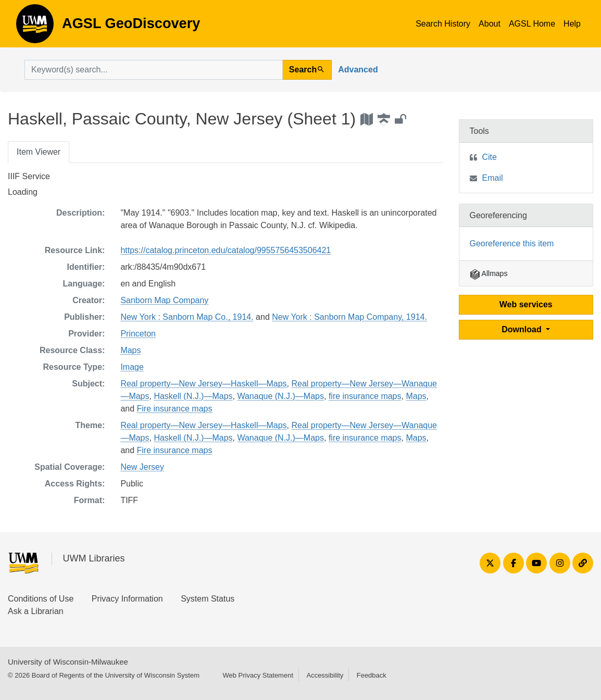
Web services (526, 304)
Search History (443, 24)
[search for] (154, 70)
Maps (130, 350)
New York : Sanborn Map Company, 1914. (349, 317)
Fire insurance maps (175, 409)
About (490, 24)
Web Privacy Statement (258, 675)
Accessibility (325, 675)
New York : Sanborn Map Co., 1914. (187, 317)
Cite (490, 157)
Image (132, 367)
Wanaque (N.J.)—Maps (280, 396)
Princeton (138, 334)
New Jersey (142, 467)
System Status (208, 599)
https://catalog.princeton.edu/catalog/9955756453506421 (226, 250)
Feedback (372, 675)
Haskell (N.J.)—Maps (193, 396)
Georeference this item (512, 243)
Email (493, 178)
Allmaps (489, 273)
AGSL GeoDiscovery (35, 27)
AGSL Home (532, 24)
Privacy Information (127, 599)
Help (572, 24)
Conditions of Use (41, 599)
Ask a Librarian (36, 611)
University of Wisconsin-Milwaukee (68, 662)
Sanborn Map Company (164, 300)
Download (523, 329)
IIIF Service (29, 176)
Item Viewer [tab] (39, 152)
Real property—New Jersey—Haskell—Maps (203, 384)
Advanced (358, 70)
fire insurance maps (365, 396)
